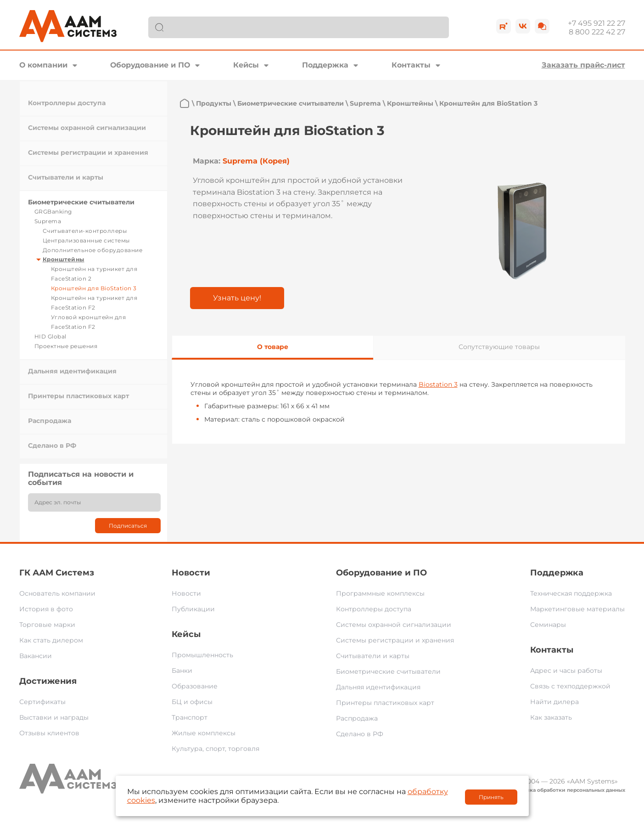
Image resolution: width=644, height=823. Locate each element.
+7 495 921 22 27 (596, 23)
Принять (491, 797)
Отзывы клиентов (49, 733)
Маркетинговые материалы (577, 609)
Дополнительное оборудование (93, 250)
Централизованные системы (86, 240)
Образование (195, 686)
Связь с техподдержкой (570, 686)
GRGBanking (53, 211)
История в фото (46, 609)
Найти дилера (554, 702)
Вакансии (36, 656)
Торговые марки (47, 625)
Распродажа (50, 421)
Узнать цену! (237, 298)
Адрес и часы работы (566, 671)
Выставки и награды (54, 717)
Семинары (548, 625)
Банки (182, 671)
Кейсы (246, 65)
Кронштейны (64, 259)
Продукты (214, 103)
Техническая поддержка (571, 593)
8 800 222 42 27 (597, 32)
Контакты (411, 65)
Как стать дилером (51, 640)
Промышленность (202, 655)
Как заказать (551, 717)
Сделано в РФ (52, 445)
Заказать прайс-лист (583, 65)
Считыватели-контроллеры (85, 231)
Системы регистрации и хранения (88, 152)
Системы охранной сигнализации (87, 128)
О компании (43, 65)
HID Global (50, 336)
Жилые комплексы (204, 733)
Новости (191, 573)
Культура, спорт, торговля (216, 749)
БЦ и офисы (192, 702)
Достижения (48, 681)
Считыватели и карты (66, 177)
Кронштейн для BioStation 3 (94, 288)
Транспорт (190, 717)
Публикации (193, 609)
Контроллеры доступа (67, 103)
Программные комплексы (380, 593)
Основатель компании (57, 593)
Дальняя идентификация (72, 371)
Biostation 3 (438, 384)
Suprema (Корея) (256, 161)
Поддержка (325, 65)
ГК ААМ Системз (57, 573)
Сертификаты (42, 702)
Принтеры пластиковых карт (78, 396)
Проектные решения (66, 346)
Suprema (48, 221)
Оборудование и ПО (150, 65)
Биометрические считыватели (81, 202)
